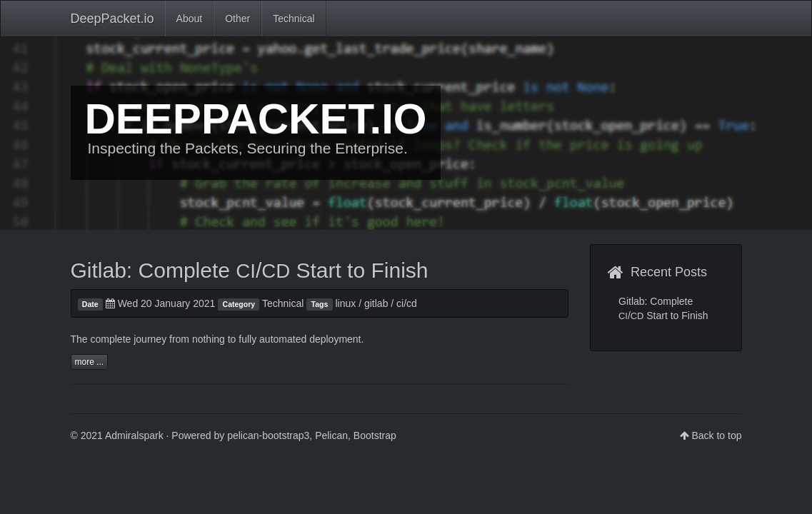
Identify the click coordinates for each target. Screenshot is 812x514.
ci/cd (407, 303)
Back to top (716, 435)
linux (346, 303)
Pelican (331, 435)
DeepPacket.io (112, 19)
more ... (90, 362)
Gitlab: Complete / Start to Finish (250, 270)
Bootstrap (375, 435)
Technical (294, 19)
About (190, 19)
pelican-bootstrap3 (268, 435)
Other (237, 19)
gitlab (376, 303)
